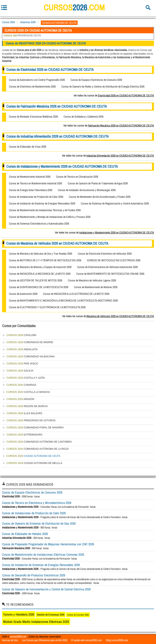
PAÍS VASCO (22, 364)
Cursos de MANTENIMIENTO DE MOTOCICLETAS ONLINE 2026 (110, 274)
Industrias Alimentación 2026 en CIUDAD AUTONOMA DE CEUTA (120, 156)
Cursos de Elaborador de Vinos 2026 (28, 147)
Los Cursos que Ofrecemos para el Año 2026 (45, 640)
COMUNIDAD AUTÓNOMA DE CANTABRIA (39, 442)
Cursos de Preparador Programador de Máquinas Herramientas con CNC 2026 (48, 544)
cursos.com (74, 7)
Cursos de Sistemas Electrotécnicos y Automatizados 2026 (39, 224)
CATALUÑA (21, 335)
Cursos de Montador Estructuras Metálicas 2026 (33, 117)
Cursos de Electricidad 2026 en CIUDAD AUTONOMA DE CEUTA (50, 70)
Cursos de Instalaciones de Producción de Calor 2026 (36, 197)
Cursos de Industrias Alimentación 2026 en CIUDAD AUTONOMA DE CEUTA (57, 136)
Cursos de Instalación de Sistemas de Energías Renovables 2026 (42, 203)
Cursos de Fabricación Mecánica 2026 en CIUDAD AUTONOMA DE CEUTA (57, 106)
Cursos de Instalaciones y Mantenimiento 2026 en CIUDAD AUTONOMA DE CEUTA (62, 166)
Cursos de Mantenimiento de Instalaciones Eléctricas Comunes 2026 (43, 554)
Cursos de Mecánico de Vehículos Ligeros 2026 (92, 280)
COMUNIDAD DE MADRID (30, 342)
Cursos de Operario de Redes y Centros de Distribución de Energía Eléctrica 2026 (103, 86)
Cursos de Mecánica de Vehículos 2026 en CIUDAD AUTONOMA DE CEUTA (57, 243)
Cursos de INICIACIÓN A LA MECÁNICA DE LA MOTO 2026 (40, 274)
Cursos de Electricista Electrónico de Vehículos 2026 (105, 254)
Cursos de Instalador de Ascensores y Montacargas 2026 (87, 190)
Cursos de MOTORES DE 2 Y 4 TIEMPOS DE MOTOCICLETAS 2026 (45, 260)
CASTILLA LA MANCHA (28, 392)
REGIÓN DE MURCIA (27, 406)
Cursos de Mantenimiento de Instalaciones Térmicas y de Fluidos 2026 (45, 210)
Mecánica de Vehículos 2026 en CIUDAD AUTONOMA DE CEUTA (120, 316)
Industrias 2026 (28, 22)
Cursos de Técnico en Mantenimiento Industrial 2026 (35, 183)
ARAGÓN (20, 399)
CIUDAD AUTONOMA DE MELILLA (34, 463)
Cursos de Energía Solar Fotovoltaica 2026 (31, 190)
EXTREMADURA (24, 435)
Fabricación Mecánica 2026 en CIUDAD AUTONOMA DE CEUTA (121, 125)
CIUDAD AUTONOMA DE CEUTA (33, 456)
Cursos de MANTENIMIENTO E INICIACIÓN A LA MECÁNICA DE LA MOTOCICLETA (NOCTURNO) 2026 (63, 300)
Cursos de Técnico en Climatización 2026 (77, 177)
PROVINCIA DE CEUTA (22, 35)
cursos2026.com (18, 636)
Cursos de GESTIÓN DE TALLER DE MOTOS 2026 (36, 280)
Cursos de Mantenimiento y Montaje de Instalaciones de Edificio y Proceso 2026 (50, 217)
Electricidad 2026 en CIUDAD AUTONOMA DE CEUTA (126, 95)
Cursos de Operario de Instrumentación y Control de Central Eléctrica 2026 (46, 589)
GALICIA (20, 371)
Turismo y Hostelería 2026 (19, 614)
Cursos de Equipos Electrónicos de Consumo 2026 (96, 80)
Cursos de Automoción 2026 (23, 294)
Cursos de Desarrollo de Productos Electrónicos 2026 (34, 575)
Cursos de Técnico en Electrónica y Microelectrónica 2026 (37, 503)
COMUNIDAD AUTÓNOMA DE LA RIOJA (38, 449)
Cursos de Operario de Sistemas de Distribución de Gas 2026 (39, 523)
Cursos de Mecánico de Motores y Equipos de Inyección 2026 (40, 267)
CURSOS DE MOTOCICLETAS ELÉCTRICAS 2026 (114, 260)
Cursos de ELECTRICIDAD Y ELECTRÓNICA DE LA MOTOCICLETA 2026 (47, 307)
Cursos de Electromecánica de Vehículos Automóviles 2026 (107, 267)
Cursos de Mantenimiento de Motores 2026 (96, 287)
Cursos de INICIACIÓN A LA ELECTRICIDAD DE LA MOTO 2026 (76, 294)
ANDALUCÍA (22, 349)
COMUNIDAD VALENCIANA (31, 357)
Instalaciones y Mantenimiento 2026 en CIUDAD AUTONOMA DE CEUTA (117, 232)
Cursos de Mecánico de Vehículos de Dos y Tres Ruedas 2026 (41, 254)
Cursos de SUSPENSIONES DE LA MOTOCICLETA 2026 (39, 287)
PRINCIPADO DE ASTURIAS (31, 420)
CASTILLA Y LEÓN (26, 378)
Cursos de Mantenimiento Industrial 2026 (30, 177)
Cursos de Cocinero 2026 (78, 615)
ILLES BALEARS (24, 413)
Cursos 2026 (8, 22)
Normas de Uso (10, 640)
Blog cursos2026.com (117, 640)
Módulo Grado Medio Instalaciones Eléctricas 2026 (36, 622)
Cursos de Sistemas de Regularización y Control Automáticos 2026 (115, 203)
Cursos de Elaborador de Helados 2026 (25, 534)
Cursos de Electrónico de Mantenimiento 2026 (32, 86)
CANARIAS (21, 385)
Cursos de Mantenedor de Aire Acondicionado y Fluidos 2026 (100, 197)
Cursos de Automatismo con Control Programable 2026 (37, 80)
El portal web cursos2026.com (87, 640)
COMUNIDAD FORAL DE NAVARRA (35, 428)
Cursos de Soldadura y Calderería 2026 (83, 117)
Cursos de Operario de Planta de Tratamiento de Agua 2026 (98, 183)
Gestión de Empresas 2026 (51, 615)
